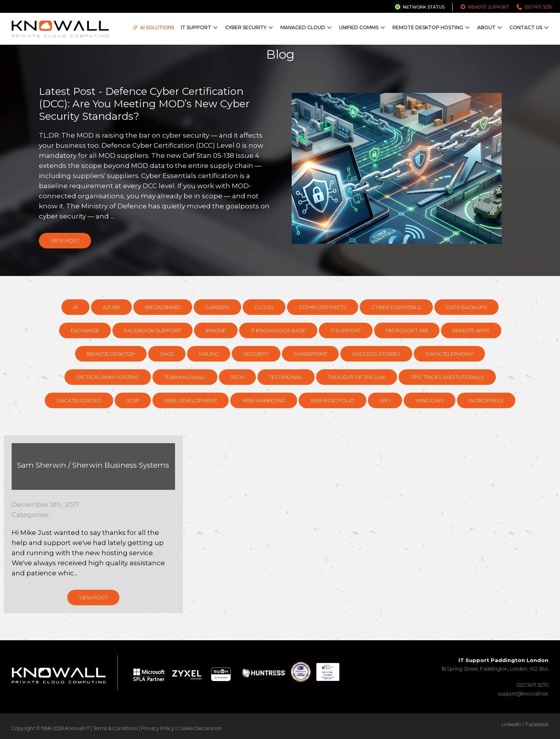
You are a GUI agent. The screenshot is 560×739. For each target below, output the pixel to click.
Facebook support (152, 330)
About (486, 27)
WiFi (385, 400)
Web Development (191, 400)
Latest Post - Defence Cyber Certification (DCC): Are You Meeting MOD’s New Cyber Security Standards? (144, 104)
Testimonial (286, 377)
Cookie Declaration (200, 728)
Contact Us (526, 27)
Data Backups (466, 307)
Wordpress (486, 400)
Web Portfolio (332, 400)
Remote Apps (471, 330)
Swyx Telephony (449, 354)
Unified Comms (359, 27)
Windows (430, 400)
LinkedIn (512, 724)
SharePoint (310, 354)
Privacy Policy (158, 728)
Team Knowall (185, 377)
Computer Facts (323, 307)
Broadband (163, 307)
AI (75, 307)
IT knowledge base (278, 330)
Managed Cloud (303, 27)
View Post (65, 241)
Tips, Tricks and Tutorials (447, 377)
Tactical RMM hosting (108, 377)
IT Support (196, 27)
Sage (167, 354)
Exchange (85, 330)
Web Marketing (264, 400)
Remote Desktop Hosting (428, 27)
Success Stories (376, 354)
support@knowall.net (523, 694)
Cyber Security (246, 27)
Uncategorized (79, 400)
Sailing (209, 354)
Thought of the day (357, 377)
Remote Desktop (111, 354)
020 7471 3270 (538, 7)
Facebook (537, 724)
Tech (237, 377)
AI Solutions (153, 27)
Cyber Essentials (396, 307)
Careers (217, 307)
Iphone (216, 330)
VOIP (133, 400)
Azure (111, 307)
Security (256, 354)
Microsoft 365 (407, 330)
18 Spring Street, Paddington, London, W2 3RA (495, 664)
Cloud (264, 307)
